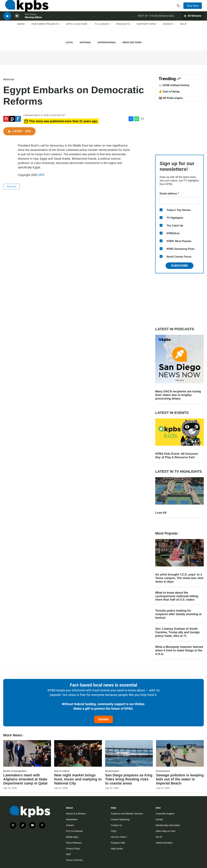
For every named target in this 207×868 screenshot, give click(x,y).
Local (69, 42)
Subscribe (180, 266)
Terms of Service (74, 860)
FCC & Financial (74, 831)
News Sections (132, 42)
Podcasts (123, 34)
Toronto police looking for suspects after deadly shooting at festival (178, 614)
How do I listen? (119, 837)
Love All (161, 513)
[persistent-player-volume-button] (17, 24)
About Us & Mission (76, 814)
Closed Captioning (120, 819)
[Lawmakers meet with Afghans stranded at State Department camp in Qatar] (27, 753)
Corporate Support (165, 814)
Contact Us (116, 825)
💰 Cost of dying (169, 91)
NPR (41, 175)
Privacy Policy (73, 849)
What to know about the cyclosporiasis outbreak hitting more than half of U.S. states (177, 596)
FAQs (114, 831)
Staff (68, 854)
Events (168, 34)
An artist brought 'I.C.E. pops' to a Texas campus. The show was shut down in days (179, 578)
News (21, 34)
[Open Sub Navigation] (27, 34)
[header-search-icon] (179, 9)
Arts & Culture (77, 34)
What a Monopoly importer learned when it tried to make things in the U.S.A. (179, 650)
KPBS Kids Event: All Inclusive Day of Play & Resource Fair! (177, 456)
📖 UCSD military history (174, 85)
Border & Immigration (15, 771)
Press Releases (74, 843)
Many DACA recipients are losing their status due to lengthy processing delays (178, 395)
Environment (112, 771)
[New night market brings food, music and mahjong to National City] (78, 753)
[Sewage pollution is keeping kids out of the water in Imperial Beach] (180, 753)
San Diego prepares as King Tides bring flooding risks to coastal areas (129, 779)
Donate (103, 719)
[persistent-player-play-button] (7, 24)
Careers (70, 825)
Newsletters (72, 819)
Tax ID (159, 837)
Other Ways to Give (166, 831)
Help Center (117, 849)
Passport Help (118, 843)
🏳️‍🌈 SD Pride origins (171, 98)
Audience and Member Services (127, 814)
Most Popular (168, 533)
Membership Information (168, 825)
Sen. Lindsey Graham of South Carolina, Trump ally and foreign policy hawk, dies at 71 (177, 632)
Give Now (194, 8)
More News (14, 735)
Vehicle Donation (164, 843)
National (85, 42)
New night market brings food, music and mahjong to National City (78, 779)
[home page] (25, 9)
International (107, 42)
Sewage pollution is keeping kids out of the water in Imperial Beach (180, 779)
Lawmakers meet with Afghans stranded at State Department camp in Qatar (25, 779)
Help (183, 34)
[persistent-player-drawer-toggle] (193, 23)
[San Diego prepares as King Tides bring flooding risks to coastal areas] (129, 753)
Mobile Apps (72, 837)
